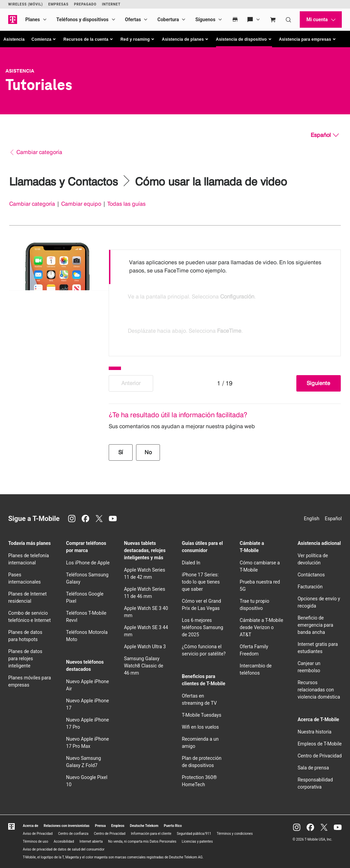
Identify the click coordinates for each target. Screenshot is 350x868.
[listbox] (225, 301)
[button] (44, 39)
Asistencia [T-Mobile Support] (20, 71)
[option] (225, 267)
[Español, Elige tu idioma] (325, 135)
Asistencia (14, 39)
